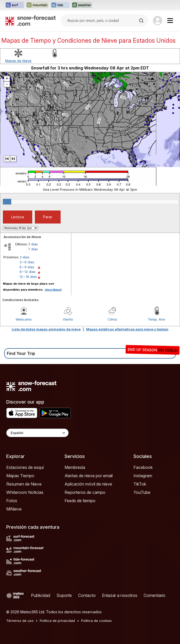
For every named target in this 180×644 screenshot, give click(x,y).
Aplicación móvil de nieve (88, 484)
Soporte (64, 595)
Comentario (155, 595)
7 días (33, 249)
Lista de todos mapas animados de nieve (46, 329)
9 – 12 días (28, 272)
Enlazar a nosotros (120, 595)
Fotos (12, 501)
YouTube (142, 492)
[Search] (142, 21)
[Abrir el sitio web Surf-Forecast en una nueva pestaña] (15, 5)
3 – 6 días (27, 262)
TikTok (140, 484)
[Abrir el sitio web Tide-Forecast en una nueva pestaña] (60, 5)
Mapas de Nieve (18, 61)
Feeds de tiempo (80, 501)
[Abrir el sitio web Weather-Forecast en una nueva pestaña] (82, 5)
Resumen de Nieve (24, 484)
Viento (68, 319)
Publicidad (41, 595)
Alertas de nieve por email (89, 476)
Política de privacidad (57, 621)
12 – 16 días (28, 277)
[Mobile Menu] (170, 21)
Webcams (24, 319)
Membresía (75, 467)
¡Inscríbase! (53, 290)
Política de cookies (97, 621)
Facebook (143, 467)
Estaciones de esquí (25, 467)
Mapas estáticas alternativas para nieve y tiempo (127, 329)
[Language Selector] (37, 433)
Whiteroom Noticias (25, 492)
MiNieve (14, 509)
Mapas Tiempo (20, 476)
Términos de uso (20, 621)
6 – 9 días (27, 267)
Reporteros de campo (85, 492)
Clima (112, 319)
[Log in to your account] (158, 21)
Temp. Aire (156, 319)
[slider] (7, 202)
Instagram (143, 476)
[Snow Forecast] (30, 21)
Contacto (87, 595)
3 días (33, 244)
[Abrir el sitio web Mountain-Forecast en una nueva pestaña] (37, 5)
